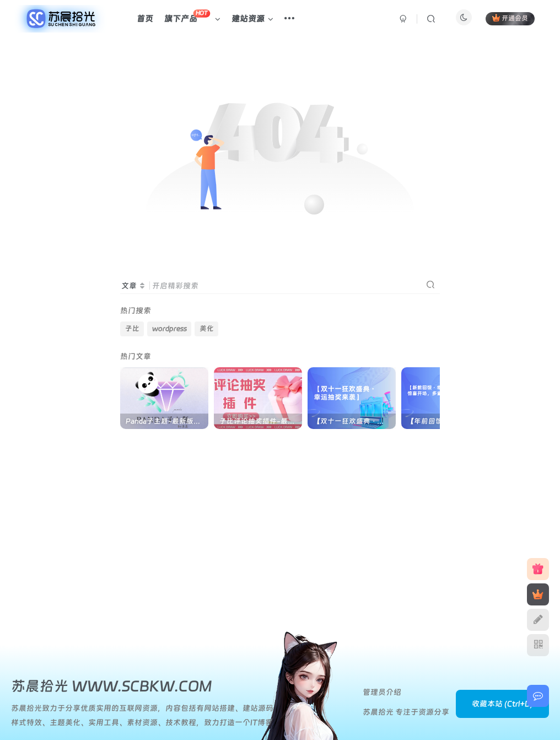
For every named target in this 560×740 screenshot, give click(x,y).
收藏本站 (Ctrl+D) (502, 704)
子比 (132, 328)
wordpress (169, 328)
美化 (207, 328)
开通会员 (510, 18)
